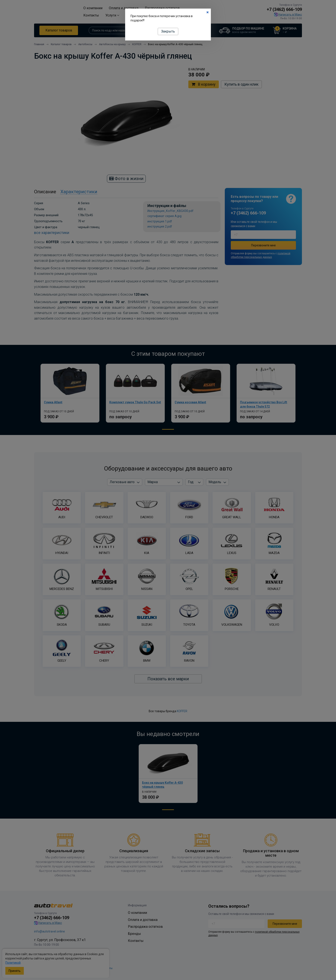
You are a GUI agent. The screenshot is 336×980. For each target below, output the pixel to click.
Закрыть (168, 31)
